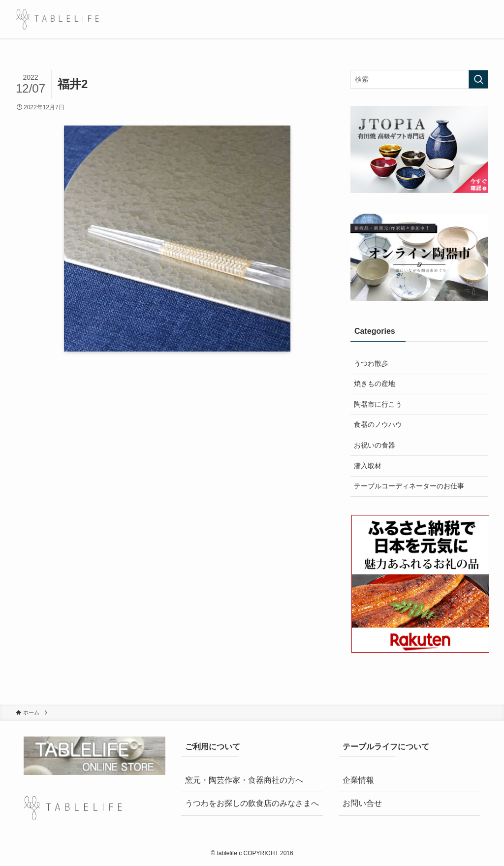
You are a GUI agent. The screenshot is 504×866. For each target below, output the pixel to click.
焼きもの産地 (375, 384)
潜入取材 (368, 466)
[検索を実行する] (478, 79)
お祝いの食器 (375, 445)
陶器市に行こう (378, 404)
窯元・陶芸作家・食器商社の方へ (244, 780)
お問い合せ (362, 803)
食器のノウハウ (378, 424)
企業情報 (358, 780)
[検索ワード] (419, 79)
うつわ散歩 (371, 363)
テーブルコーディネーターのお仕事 (409, 486)
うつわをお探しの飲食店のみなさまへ (252, 803)
